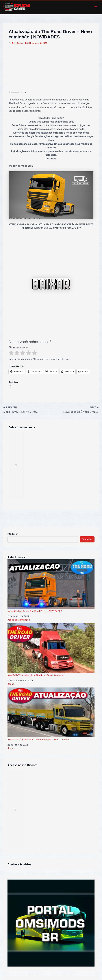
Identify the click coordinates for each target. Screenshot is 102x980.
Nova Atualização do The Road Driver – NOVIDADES (51, 586)
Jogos (11, 684)
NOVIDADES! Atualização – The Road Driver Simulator (51, 650)
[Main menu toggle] (96, 7)
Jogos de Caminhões (19, 620)
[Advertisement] (51, 68)
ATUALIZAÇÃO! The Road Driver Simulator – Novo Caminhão (51, 714)
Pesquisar (12, 534)
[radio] (11, 353)
